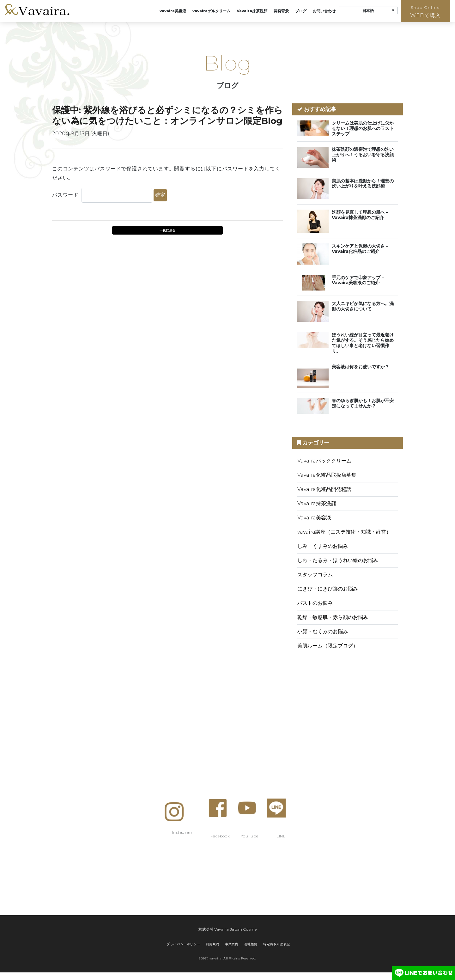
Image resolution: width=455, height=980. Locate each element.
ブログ (301, 11)
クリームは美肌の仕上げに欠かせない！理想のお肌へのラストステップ (363, 128)
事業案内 (232, 944)
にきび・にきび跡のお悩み (328, 589)
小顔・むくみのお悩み (323, 631)
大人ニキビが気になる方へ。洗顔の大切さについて (363, 306)
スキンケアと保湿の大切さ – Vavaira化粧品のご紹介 (360, 249)
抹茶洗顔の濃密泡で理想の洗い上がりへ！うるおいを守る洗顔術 (363, 155)
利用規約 (212, 944)
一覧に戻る (167, 230)
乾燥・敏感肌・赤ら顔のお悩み (333, 617)
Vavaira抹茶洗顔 (252, 11)
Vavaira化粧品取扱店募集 (327, 475)
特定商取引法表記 (277, 944)
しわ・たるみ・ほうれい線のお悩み (338, 560)
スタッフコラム (315, 575)
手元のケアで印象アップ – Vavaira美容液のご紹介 (358, 280)
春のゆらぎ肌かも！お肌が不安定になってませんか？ (363, 403)
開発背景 (281, 11)
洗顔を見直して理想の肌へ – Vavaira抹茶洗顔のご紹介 (360, 215)
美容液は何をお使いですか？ (361, 367)
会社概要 (251, 944)
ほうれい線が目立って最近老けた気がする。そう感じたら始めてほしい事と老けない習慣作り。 (363, 343)
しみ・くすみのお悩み (323, 546)
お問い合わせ (324, 11)
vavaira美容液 (173, 11)
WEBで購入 (425, 12)
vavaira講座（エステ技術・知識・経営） (344, 532)
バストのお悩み (315, 603)
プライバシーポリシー (183, 944)
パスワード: (102, 195)
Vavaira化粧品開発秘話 (324, 489)
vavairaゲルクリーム (211, 11)
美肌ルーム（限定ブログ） (328, 646)
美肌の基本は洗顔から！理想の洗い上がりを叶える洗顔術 (363, 184)
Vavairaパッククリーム (324, 461)
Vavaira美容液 (314, 518)
